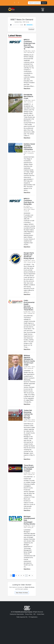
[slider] (16, 25)
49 (29, 576)
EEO (35, 614)
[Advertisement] (27, 629)
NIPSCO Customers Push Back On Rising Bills (29, 201)
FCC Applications (33, 617)
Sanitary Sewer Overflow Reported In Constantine (29, 147)
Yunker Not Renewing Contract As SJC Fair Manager (28, 414)
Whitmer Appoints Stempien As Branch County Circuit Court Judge (29, 360)
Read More (27, 88)
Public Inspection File (22, 617)
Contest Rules (40, 614)
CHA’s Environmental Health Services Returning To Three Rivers (29, 305)
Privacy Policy (29, 614)
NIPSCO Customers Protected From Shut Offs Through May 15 (29, 44)
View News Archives (22, 593)
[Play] (11, 25)
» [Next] (32, 576)
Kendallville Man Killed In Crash (28, 96)
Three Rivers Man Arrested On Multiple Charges (29, 468)
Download (31, 29)
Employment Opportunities (17, 614)
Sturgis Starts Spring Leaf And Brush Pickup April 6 (29, 256)
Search (44, 3)
